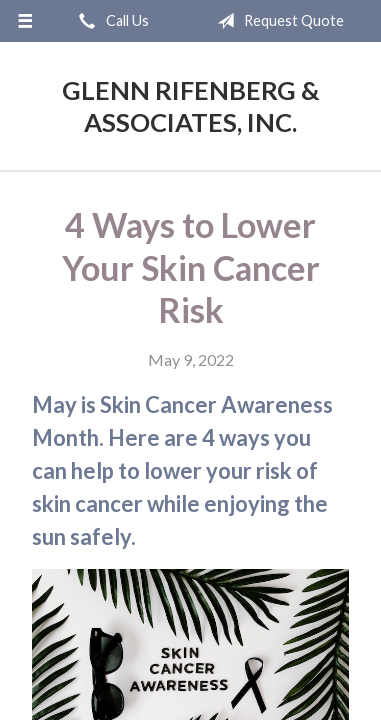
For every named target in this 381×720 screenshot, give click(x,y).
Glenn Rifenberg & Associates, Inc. (191, 106)
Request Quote (276, 21)
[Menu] (25, 21)
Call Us (110, 21)
